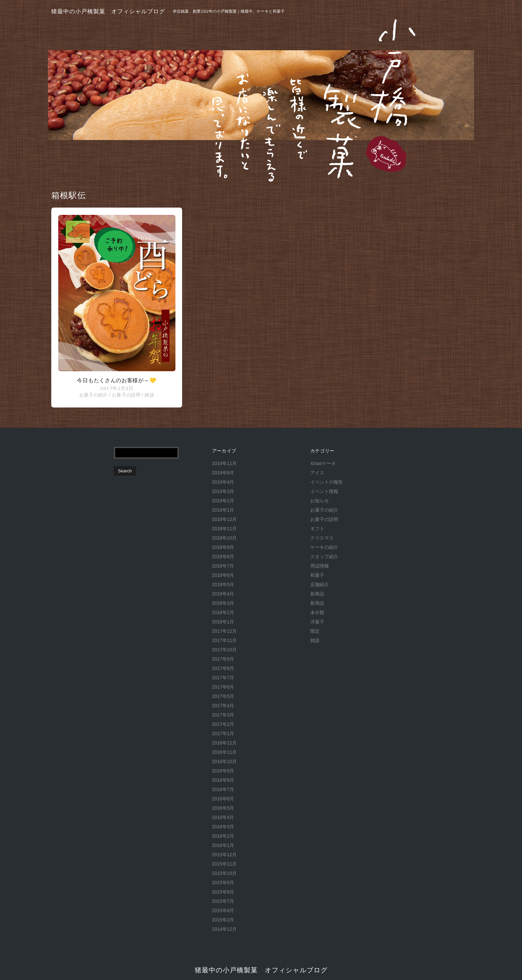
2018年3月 (223, 603)
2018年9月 (223, 547)
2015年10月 (225, 873)
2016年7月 (223, 789)
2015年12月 (225, 855)
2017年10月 (225, 650)
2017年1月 (223, 734)
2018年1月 (223, 622)
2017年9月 (223, 659)
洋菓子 (317, 622)
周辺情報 (320, 566)
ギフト (317, 529)
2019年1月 (223, 510)
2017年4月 (223, 706)
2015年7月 (223, 901)
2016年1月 (223, 845)
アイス (317, 473)
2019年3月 (223, 491)
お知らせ (320, 501)
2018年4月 (223, 594)
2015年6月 (223, 910)
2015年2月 (223, 920)
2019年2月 (223, 501)
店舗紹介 (320, 584)
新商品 (317, 594)
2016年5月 (223, 808)
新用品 (317, 603)
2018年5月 (223, 584)
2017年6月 (223, 687)
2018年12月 (225, 519)
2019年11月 (225, 463)
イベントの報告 (327, 482)
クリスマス (322, 538)
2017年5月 (223, 696)
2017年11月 (225, 640)
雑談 (149, 395)
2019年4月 (223, 482)
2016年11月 (225, 752)
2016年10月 (225, 761)
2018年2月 (223, 612)
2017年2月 (223, 724)
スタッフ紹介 (324, 557)
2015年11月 (225, 864)
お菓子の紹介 (94, 395)
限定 (315, 631)
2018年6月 (223, 575)
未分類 (317, 612)
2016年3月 (223, 827)
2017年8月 (223, 668)
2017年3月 (223, 715)
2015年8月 (223, 892)
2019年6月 (223, 473)
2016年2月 (223, 836)
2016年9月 (223, 771)
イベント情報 (324, 491)
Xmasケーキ (323, 463)
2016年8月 (223, 780)
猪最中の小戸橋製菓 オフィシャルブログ (108, 11)
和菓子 (317, 575)
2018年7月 (223, 566)
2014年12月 (225, 929)
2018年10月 (225, 538)
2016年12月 (225, 743)
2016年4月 (223, 817)
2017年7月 (223, 678)
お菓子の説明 (126, 395)
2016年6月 (223, 799)
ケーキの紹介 (324, 547)
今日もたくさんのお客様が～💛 (117, 380)
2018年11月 (225, 529)
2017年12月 (225, 631)
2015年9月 (223, 883)
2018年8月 (223, 557)
